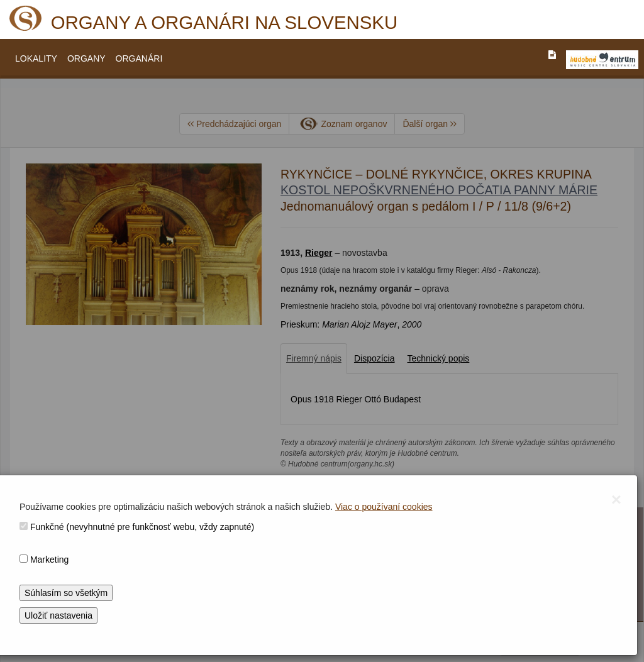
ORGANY (86, 58)
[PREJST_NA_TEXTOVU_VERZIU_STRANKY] (552, 55)
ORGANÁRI (139, 58)
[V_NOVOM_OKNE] (602, 60)
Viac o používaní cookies (384, 507)
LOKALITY (36, 58)
